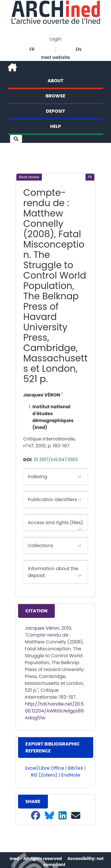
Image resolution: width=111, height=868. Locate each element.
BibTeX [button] (76, 768)
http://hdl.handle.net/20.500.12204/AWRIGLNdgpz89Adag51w (54, 711)
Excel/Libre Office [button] (45, 768)
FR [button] (32, 49)
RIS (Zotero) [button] (44, 775)
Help (56, 126)
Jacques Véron (42, 628)
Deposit (55, 111)
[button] (16, 139)
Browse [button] (55, 96)
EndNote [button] (71, 775)
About (56, 81)
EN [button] (78, 49)
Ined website (55, 57)
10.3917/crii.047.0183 (56, 460)
